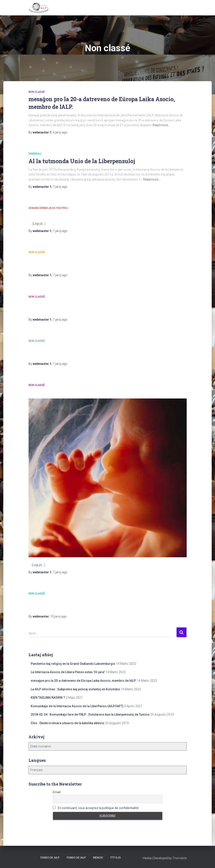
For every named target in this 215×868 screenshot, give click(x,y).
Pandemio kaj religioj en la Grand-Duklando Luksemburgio (73, 664)
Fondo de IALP (76, 858)
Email (57, 792)
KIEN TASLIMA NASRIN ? (48, 698)
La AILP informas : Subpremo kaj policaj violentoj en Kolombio (75, 689)
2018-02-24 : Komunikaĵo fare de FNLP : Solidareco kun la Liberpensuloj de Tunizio (90, 715)
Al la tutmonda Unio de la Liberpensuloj (82, 161)
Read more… (161, 125)
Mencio (98, 858)
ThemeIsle (180, 858)
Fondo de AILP (50, 858)
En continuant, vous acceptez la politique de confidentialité (96, 808)
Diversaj (35, 154)
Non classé (37, 92)
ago (60, 132)
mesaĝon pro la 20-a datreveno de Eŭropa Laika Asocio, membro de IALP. (83, 681)
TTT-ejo (116, 858)
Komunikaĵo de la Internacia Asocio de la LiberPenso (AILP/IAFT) (77, 706)
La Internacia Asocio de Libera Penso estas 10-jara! (68, 672)
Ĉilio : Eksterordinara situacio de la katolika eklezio (68, 723)
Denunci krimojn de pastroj (48, 208)
